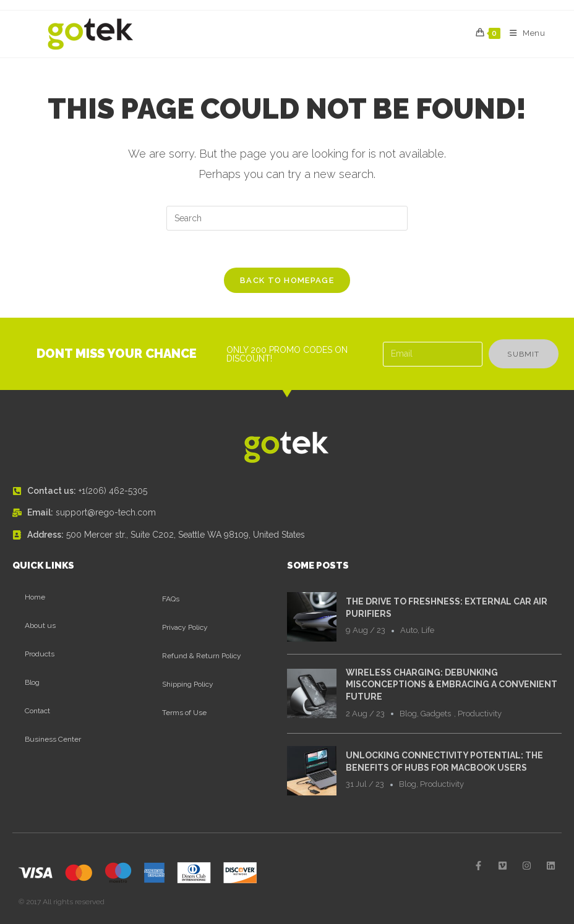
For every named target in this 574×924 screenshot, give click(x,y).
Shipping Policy (188, 684)
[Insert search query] (287, 218)
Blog (32, 682)
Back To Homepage (287, 280)
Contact (37, 711)
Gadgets (436, 714)
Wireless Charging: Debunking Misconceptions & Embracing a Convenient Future (452, 685)
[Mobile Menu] (523, 33)
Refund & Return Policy (202, 656)
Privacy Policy (185, 627)
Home (35, 597)
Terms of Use (184, 713)
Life (428, 630)
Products (40, 654)
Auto (409, 630)
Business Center (53, 739)
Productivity (480, 714)
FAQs (171, 599)
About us (40, 625)
